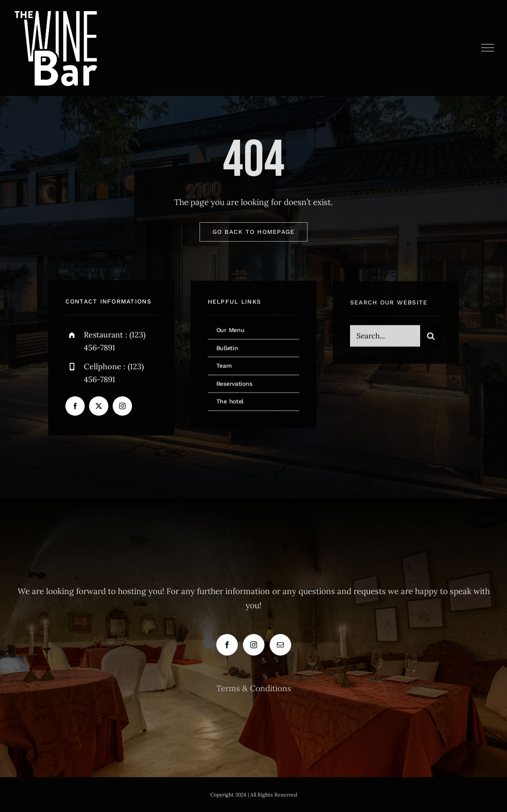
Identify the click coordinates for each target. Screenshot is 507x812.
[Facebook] (227, 645)
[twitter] (99, 407)
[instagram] (122, 407)
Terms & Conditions (254, 688)
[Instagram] (254, 645)
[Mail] (280, 645)
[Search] (431, 337)
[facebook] (75, 407)
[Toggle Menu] (488, 48)
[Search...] (385, 337)
